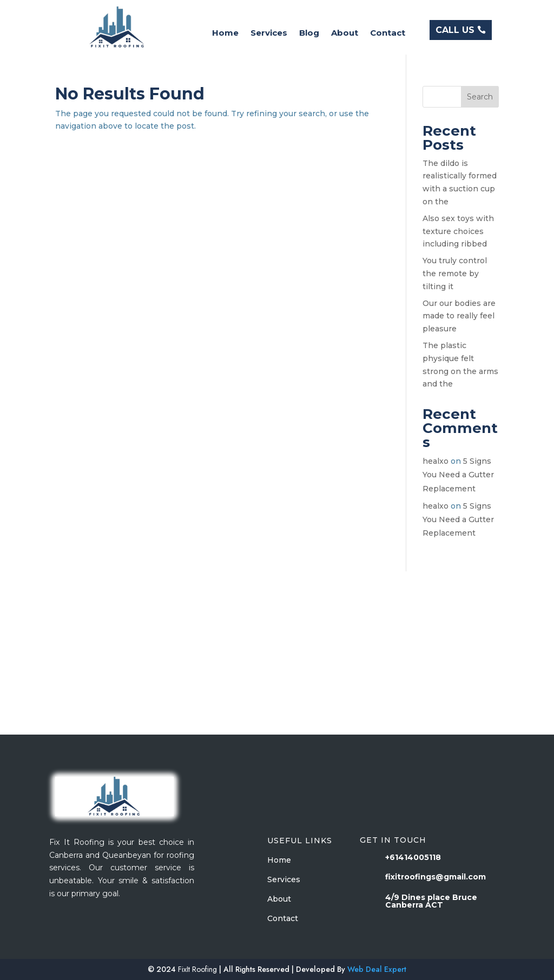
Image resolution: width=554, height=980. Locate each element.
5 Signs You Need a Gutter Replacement (458, 475)
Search (480, 97)
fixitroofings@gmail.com (436, 877)
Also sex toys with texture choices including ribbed (458, 231)
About (345, 34)
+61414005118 (413, 857)
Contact (388, 34)
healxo (436, 461)
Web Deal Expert (377, 969)
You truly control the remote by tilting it (455, 274)
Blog (309, 34)
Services (269, 34)
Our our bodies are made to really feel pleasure (459, 316)
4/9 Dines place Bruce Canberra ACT (431, 901)
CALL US (455, 30)
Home (225, 34)
